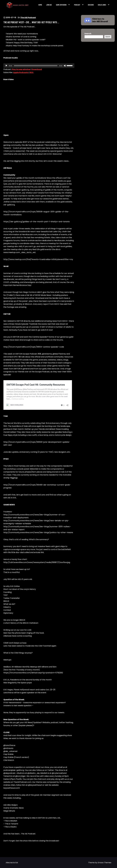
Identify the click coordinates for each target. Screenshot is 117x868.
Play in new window (21, 69)
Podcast (77, 5)
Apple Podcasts (21, 72)
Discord (91, 5)
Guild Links (102, 5)
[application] (39, 66)
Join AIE (49, 5)
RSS (32, 72)
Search (88, 34)
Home (40, 5)
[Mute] (65, 66)
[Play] (6, 66)
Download (37, 69)
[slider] (36, 66)
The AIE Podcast (28, 18)
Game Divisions (61, 5)
